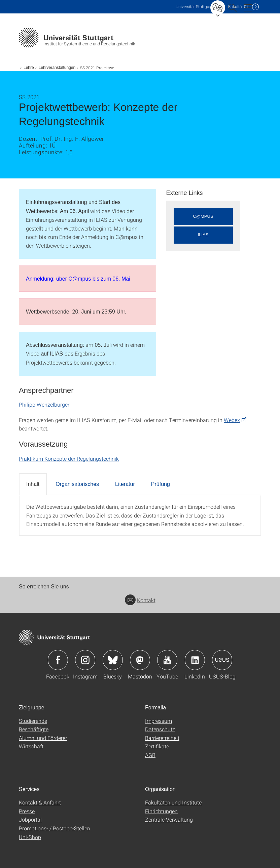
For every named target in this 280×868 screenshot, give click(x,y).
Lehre (29, 68)
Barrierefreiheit (162, 738)
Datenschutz (160, 729)
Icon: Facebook (58, 660)
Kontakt (140, 600)
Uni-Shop (30, 837)
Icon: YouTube (167, 660)
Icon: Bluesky (113, 660)
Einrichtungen (161, 811)
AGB (150, 755)
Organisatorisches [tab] (77, 484)
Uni (194, 7)
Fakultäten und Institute (173, 802)
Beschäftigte (34, 729)
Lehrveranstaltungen (57, 68)
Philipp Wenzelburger (44, 404)
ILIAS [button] (203, 235)
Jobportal (30, 819)
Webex (232, 420)
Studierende (33, 721)
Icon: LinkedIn (195, 660)
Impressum (159, 721)
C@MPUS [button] (203, 216)
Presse (27, 811)
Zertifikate (157, 746)
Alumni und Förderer (43, 738)
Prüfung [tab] (161, 484)
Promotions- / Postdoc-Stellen (55, 828)
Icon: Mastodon (140, 660)
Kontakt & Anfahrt (40, 802)
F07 (238, 7)
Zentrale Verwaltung (169, 819)
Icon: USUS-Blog (222, 660)
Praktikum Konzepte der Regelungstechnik (69, 459)
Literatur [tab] (125, 484)
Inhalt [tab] (33, 484)
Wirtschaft (31, 746)
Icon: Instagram (85, 660)
